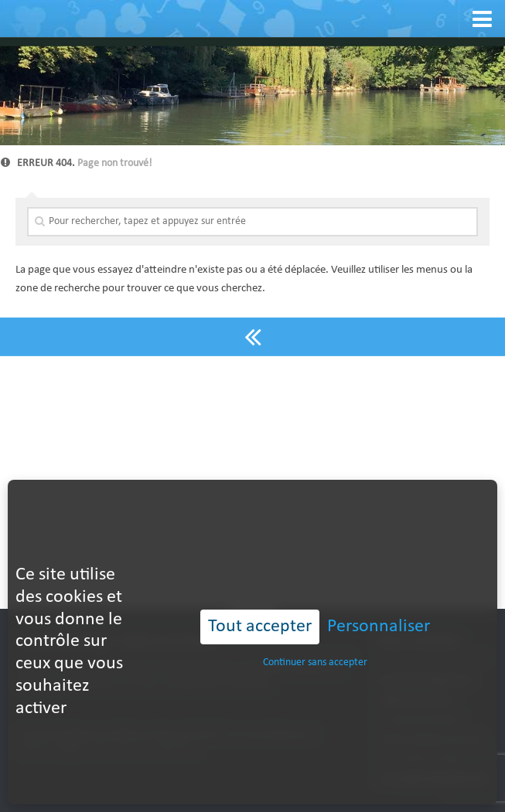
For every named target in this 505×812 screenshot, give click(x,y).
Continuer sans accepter (315, 635)
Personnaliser (379, 600)
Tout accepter (260, 600)
